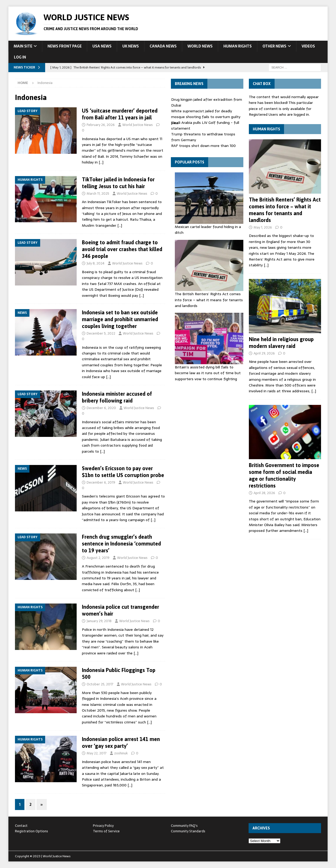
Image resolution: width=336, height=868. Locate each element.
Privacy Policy (103, 826)
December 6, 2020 (101, 408)
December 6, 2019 (101, 482)
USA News (102, 46)
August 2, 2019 (98, 558)
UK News (131, 46)
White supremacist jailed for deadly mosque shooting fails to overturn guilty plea (206, 117)
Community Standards (188, 831)
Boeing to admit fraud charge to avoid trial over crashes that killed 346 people (122, 249)
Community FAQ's (184, 826)
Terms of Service (106, 831)
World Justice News (138, 125)
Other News (274, 46)
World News (200, 46)
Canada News (163, 46)
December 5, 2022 (101, 333)
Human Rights (238, 46)
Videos (308, 46)
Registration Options (31, 831)
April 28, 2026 (264, 493)
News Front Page (65, 46)
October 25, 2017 (100, 684)
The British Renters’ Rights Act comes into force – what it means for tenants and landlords (209, 300)
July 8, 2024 (96, 263)
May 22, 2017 (97, 753)
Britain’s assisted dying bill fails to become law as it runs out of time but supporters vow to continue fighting (208, 373)
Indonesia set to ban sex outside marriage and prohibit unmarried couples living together (120, 319)
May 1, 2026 (263, 227)
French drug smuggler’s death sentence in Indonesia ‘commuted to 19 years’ (121, 544)
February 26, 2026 (101, 125)
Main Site (23, 46)
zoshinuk (121, 753)
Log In (20, 57)
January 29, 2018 (99, 621)
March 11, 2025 (98, 194)
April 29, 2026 (264, 353)
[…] (101, 162)
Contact (21, 826)
